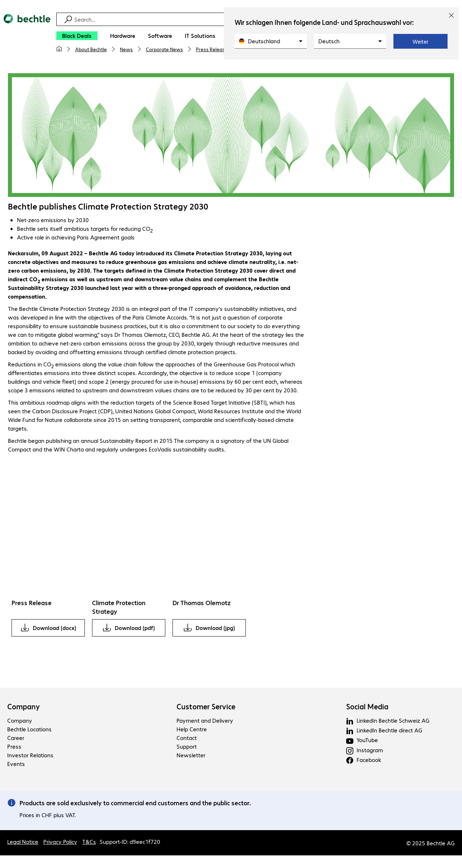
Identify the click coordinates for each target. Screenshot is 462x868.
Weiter (420, 41)
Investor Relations (30, 756)
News (126, 49)
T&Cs (89, 843)
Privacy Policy (60, 843)
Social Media (367, 708)
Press (14, 747)
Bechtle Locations (29, 730)
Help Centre (192, 730)
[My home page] (59, 49)
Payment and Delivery (205, 721)
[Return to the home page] (27, 36)
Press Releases (213, 49)
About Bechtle (91, 49)
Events (16, 765)
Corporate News (164, 49)
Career (16, 739)
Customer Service (206, 708)
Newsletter (191, 756)
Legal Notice (23, 843)
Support (187, 747)
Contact (187, 739)
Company (24, 708)
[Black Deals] (77, 36)
